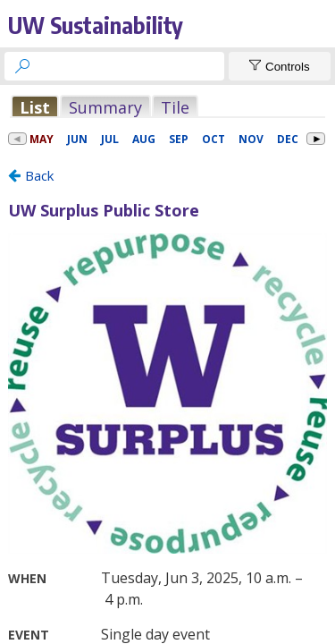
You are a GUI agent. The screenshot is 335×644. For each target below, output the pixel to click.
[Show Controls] (280, 66)
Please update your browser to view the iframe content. (167, 107)
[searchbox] (130, 66)
